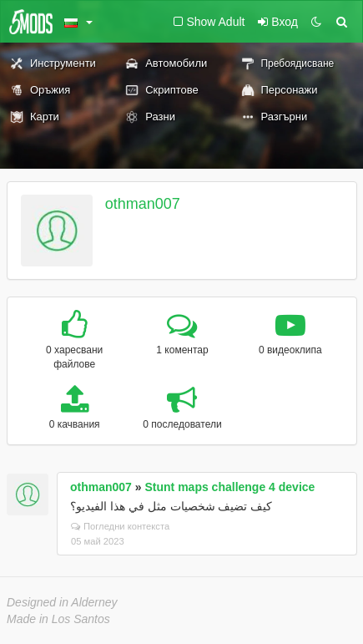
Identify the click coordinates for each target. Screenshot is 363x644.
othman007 (143, 204)
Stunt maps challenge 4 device (230, 487)
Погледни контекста (120, 526)
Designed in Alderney (62, 602)
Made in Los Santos (58, 619)
